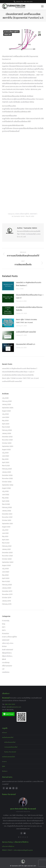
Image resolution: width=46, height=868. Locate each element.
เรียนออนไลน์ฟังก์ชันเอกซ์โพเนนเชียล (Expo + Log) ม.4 (30, 296)
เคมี (3, 669)
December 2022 (7, 475)
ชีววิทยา (4, 646)
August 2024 (6, 411)
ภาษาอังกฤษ (6, 662)
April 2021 (6, 540)
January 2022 (7, 511)
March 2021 (6, 543)
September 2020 (8, 562)
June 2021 (5, 533)
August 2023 (6, 449)
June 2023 (6, 456)
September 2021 (7, 523)
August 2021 (6, 527)
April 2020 (6, 578)
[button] (19, 837)
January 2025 (7, 404)
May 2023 (5, 459)
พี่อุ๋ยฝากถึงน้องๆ (7, 656)
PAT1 (4, 627)
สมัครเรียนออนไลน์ (10, 742)
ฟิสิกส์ (4, 659)
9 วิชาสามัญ (6, 621)
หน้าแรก (4, 732)
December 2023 (7, 437)
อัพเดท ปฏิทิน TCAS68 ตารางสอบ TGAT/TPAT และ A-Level (26, 321)
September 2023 (8, 446)
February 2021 (7, 546)
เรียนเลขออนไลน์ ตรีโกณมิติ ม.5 (26, 344)
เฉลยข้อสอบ (6, 672)
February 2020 (7, 585)
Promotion (6, 633)
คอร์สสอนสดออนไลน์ (9, 757)
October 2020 (7, 559)
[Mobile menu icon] (42, 6)
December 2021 (7, 514)
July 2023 (5, 453)
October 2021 (7, 520)
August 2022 (6, 488)
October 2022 (7, 482)
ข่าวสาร (4, 761)
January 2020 (7, 588)
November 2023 (7, 440)
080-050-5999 (10, 704)
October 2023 (7, 443)
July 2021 (5, 530)
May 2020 (5, 575)
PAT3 (4, 630)
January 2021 (6, 549)
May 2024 (5, 420)
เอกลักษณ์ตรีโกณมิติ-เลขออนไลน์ (26, 332)
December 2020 (7, 552)
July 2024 (5, 414)
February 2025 (7, 401)
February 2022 (7, 507)
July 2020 (5, 569)
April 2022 (6, 501)
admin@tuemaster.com (13, 707)
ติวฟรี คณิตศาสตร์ (8, 650)
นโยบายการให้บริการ (8, 846)
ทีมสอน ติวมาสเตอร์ (10, 752)
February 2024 (7, 430)
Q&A (4, 766)
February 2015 (7, 604)
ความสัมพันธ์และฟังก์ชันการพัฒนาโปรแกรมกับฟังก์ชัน (29, 309)
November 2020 (7, 556)
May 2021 (5, 536)
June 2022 (6, 495)
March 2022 (6, 504)
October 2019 (7, 598)
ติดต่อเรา (5, 771)
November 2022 (7, 478)
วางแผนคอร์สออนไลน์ (11, 747)
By (18, 216)
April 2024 (6, 424)
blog (4, 624)
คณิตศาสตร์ (8, 35)
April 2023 (6, 462)
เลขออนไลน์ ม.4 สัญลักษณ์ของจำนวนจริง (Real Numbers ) (29, 284)
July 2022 (5, 491)
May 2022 (5, 498)
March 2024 (6, 427)
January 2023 (7, 472)
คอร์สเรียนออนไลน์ (8, 737)
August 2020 (6, 565)
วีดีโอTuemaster (7, 666)
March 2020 (6, 581)
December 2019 (7, 591)
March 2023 (6, 466)
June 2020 (6, 572)
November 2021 (7, 517)
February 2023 (7, 469)
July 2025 (5, 398)
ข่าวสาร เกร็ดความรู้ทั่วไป (11, 32)
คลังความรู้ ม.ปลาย (8, 643)
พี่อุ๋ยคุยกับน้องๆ (7, 653)
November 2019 (7, 594)
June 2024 (6, 417)
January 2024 (7, 433)
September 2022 (8, 485)
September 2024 (8, 408)
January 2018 (6, 601)
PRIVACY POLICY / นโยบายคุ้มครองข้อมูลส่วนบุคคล (17, 850)
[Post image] (8, 286)
